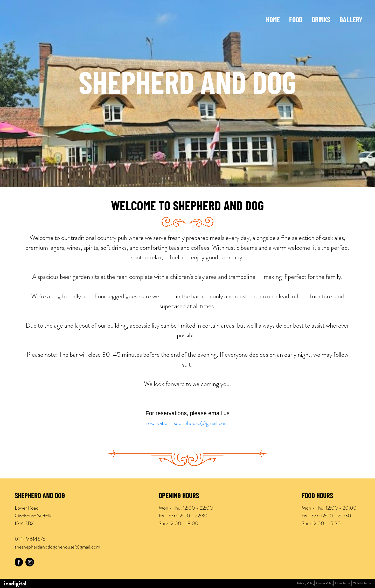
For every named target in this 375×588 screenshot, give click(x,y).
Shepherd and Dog (40, 496)
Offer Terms (343, 583)
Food (296, 21)
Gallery (351, 21)
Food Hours (317, 496)
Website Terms (362, 583)
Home (273, 21)
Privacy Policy (306, 583)
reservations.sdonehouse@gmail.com (187, 423)
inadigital (15, 583)
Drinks (321, 21)
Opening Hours (179, 496)
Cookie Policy (325, 583)
